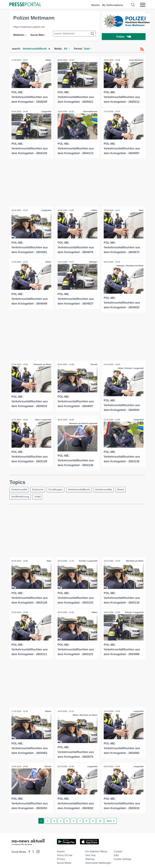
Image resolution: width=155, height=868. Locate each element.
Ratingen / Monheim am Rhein (130, 265)
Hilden (48, 60)
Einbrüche (39, 488)
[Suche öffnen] (133, 5)
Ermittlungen (58, 488)
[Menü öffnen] (143, 5)
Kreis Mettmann (136, 60)
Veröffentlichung (21, 495)
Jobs (116, 853)
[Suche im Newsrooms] (74, 34)
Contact (118, 849)
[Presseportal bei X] (32, 849)
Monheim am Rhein (42, 363)
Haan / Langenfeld (43, 418)
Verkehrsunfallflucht (82, 488)
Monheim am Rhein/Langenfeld (83, 422)
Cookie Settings (122, 857)
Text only (91, 853)
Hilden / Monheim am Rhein (85, 713)
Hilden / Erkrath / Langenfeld (130, 367)
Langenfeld (46, 111)
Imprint (61, 849)
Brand (126, 488)
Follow (124, 37)
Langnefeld (138, 709)
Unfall (39, 495)
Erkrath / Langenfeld (88, 560)
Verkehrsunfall (19, 488)
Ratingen (93, 261)
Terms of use (65, 853)
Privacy (61, 857)
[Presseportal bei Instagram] (37, 849)
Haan (141, 210)
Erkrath (94, 363)
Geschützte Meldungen (98, 860)
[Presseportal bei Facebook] (28, 849)
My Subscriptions (113, 5)
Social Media (64, 860)
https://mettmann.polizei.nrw (29, 27)
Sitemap (90, 857)
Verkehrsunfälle (108, 488)
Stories (95, 5)
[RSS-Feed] (142, 49)
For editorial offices (96, 849)
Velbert (48, 709)
